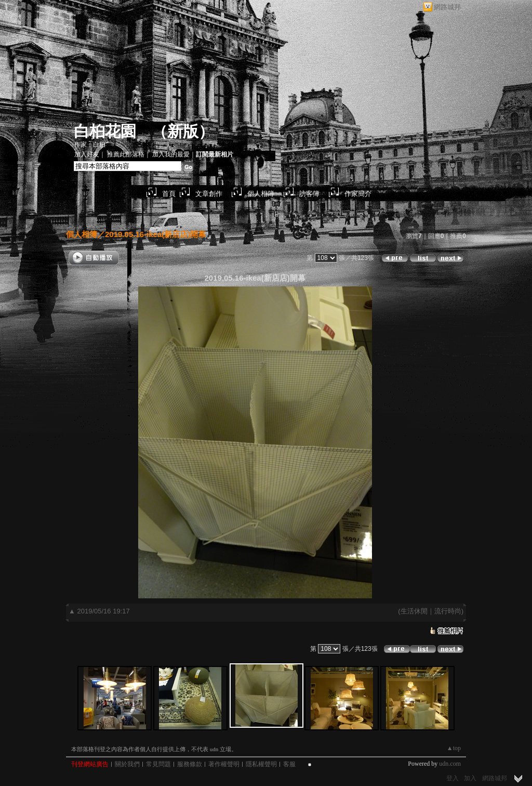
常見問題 (158, 764)
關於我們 (127, 764)
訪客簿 (309, 194)
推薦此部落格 (126, 154)
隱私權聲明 (261, 764)
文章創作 (209, 194)
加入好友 (87, 154)
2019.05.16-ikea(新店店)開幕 (155, 234)
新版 (183, 131)
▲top (454, 748)
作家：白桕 (90, 145)
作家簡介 (358, 194)
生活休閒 (414, 611)
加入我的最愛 (171, 154)
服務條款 (190, 764)
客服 (289, 764)
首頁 (169, 194)
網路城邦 (447, 7)
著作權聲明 (224, 764)
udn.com (450, 764)
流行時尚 (448, 611)
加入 (470, 778)
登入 (453, 778)
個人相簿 (261, 194)
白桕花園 (105, 131)
